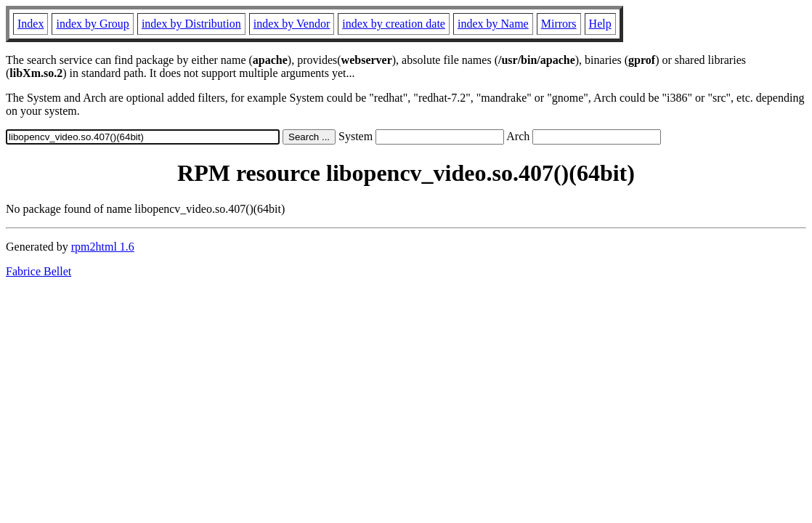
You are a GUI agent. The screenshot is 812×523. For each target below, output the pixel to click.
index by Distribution (191, 24)
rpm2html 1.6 (103, 247)
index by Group (92, 24)
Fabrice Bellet (38, 271)
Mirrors (559, 24)
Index (31, 24)
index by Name (493, 24)
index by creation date (394, 24)
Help (600, 24)
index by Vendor (292, 24)
